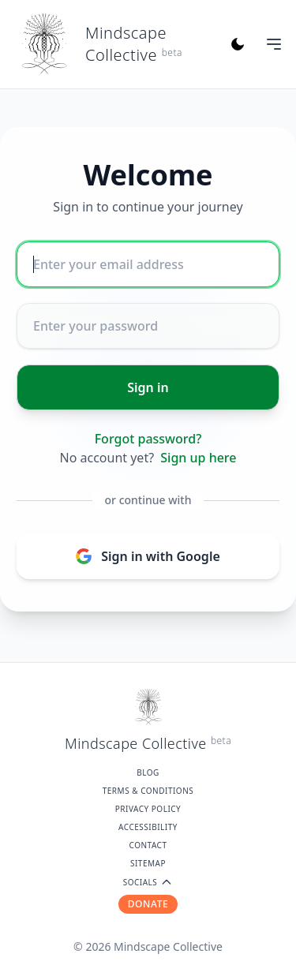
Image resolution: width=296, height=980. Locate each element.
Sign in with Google (148, 556)
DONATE (148, 904)
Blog (148, 772)
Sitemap (148, 863)
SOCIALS (148, 882)
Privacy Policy (148, 809)
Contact (148, 845)
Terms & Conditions (148, 791)
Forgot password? (148, 439)
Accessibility (148, 827)
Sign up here (198, 458)
